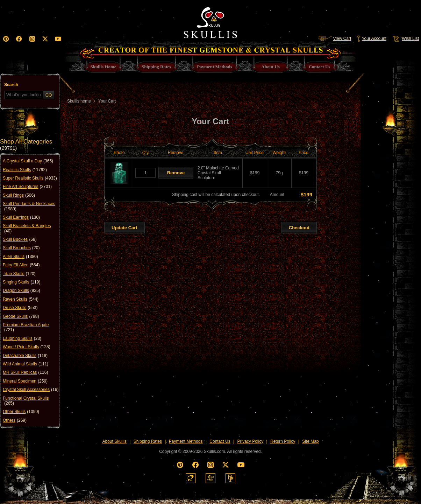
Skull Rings (19, 195)
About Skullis (114, 441)
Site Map (310, 441)
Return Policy (283, 441)
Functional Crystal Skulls (26, 401)
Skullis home (79, 101)
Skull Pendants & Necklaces (29, 206)
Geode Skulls (21, 316)
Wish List (405, 38)
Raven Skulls (21, 299)
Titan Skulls (19, 274)
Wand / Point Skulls (27, 347)
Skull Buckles (20, 239)
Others (15, 420)
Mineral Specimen (25, 381)
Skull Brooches (21, 248)
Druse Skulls (20, 308)
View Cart (335, 38)
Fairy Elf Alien (21, 265)
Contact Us (220, 441)
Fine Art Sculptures (27, 187)
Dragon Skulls (22, 290)
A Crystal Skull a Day (28, 161)
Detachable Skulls (25, 356)
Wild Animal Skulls (26, 364)
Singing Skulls (22, 282)
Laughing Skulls (22, 338)
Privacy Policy (251, 441)
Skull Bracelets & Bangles (27, 228)
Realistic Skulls (25, 170)
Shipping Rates (148, 441)
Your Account (372, 38)
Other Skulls (21, 412)
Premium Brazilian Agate (26, 327)
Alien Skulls (20, 257)
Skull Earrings (21, 217)
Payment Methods (186, 441)
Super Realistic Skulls (30, 178)
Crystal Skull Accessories (31, 390)
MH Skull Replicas (25, 372)
